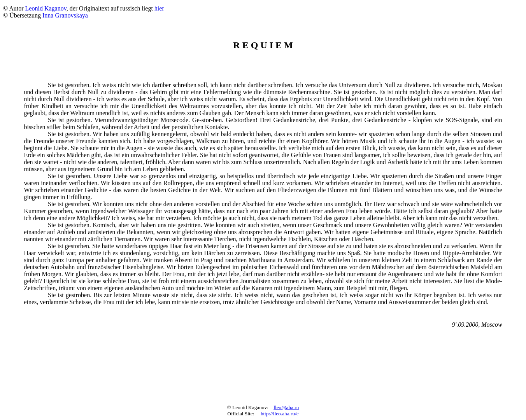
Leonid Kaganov (46, 8)
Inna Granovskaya (65, 15)
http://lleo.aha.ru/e (280, 414)
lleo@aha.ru (286, 407)
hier (159, 8)
